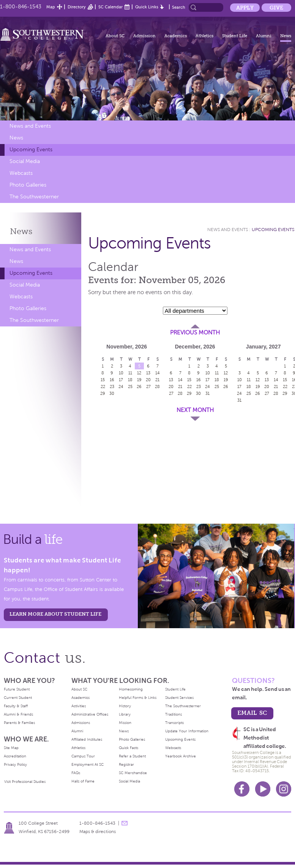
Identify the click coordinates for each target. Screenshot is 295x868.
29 (103, 393)
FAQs (76, 773)
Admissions (81, 723)
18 (130, 380)
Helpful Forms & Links (138, 698)
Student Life (235, 36)
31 (207, 393)
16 (112, 380)
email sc (252, 713)
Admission (144, 36)
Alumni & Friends (18, 714)
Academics (176, 36)
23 (112, 386)
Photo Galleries (28, 185)
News (286, 36)
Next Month (195, 410)
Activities (79, 706)
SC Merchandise (133, 773)
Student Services (179, 698)
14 (158, 373)
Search (179, 7)
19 (139, 380)
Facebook (242, 789)
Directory (77, 7)
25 (130, 386)
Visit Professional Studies (25, 782)
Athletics (204, 36)
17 (121, 380)
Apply (245, 8)
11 (130, 373)
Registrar (126, 764)
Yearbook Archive (181, 756)
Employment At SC (88, 764)
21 (157, 380)
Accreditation (15, 756)
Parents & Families (19, 723)
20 (148, 380)
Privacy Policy (15, 764)
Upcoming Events (31, 150)
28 (157, 386)
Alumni (264, 36)
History (125, 706)
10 (121, 373)
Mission (125, 723)
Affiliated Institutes (87, 739)
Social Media (25, 161)
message (125, 823)
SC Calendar (110, 7)
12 (139, 373)
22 (103, 386)
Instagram (284, 789)
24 (121, 386)
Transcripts (174, 723)
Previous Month (195, 333)
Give (276, 8)
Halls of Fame (83, 781)
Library (125, 714)
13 (148, 373)
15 (103, 380)
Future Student (17, 689)
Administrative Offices (90, 714)
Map (51, 7)
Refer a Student (132, 756)
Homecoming (131, 689)
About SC (115, 36)
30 (112, 393)
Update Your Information (187, 731)
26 (139, 386)
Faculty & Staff (16, 706)
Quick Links (147, 7)
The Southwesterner (34, 197)
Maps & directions (98, 832)
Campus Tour (83, 756)
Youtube (263, 789)
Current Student (18, 698)
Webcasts (21, 173)
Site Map (11, 748)
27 (148, 386)
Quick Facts (129, 748)
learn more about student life (55, 614)
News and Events (30, 126)
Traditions (174, 714)
